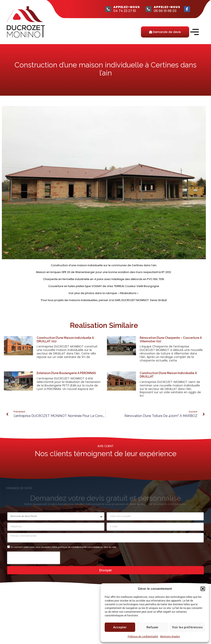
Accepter (120, 627)
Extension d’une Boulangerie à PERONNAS (66, 373)
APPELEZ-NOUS (126, 7)
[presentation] (34, 558)
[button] (203, 589)
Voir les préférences (187, 627)
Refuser (152, 627)
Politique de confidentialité (143, 637)
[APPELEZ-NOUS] (107, 9)
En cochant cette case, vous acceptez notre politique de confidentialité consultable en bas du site (63, 547)
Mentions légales (170, 637)
